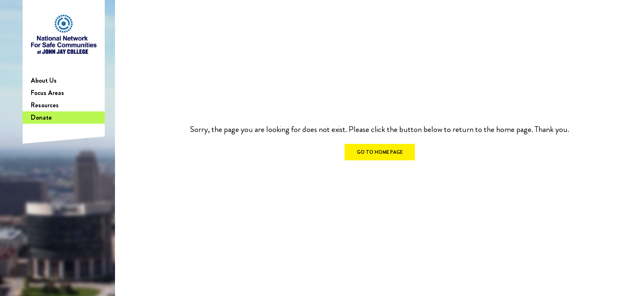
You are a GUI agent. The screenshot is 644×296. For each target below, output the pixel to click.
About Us (44, 80)
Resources (45, 105)
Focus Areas (47, 93)
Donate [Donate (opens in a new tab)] (41, 117)
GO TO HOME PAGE (380, 152)
